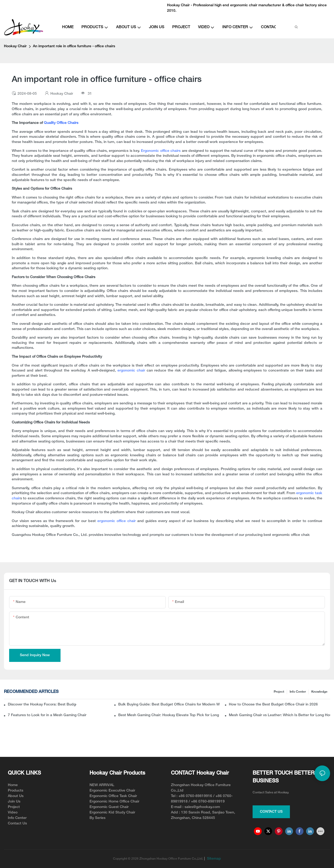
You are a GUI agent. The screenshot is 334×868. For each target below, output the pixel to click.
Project (279, 692)
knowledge (319, 692)
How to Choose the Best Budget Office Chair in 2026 (273, 705)
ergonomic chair (131, 371)
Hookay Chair (15, 46)
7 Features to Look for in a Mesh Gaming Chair (47, 715)
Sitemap (213, 859)
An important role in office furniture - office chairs (74, 46)
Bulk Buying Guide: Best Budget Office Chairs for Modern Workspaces (169, 705)
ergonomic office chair (117, 521)
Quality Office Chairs (61, 123)
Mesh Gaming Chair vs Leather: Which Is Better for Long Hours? (279, 715)
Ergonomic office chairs (161, 151)
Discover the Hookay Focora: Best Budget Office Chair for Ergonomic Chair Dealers (42, 705)
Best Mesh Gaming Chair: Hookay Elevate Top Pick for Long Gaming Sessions (169, 715)
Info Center (298, 692)
